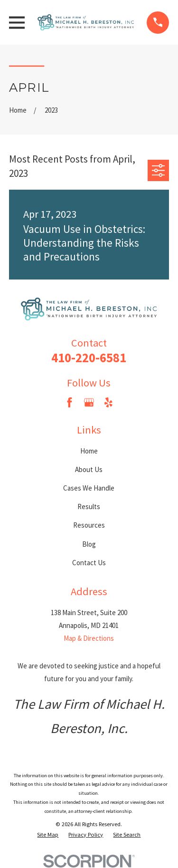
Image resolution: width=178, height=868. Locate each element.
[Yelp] (108, 402)
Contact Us (89, 563)
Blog (89, 544)
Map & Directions (89, 638)
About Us (89, 469)
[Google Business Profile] (89, 402)
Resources (89, 525)
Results (89, 506)
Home (89, 451)
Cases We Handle (89, 488)
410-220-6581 (89, 358)
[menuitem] (48, 835)
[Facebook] (70, 402)
